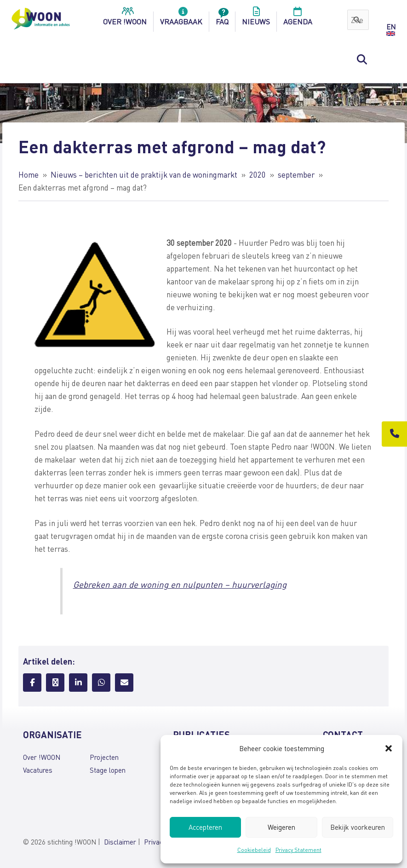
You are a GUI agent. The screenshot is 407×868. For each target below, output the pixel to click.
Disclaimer (120, 842)
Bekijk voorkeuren (358, 827)
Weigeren (281, 827)
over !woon (125, 19)
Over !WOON (42, 757)
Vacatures (38, 770)
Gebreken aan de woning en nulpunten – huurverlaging (180, 584)
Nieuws (256, 19)
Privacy (155, 842)
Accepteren (205, 827)
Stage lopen (108, 770)
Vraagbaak (181, 19)
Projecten (104, 757)
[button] (389, 748)
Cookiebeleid (254, 850)
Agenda (298, 19)
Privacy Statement (298, 850)
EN (391, 27)
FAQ (222, 19)
